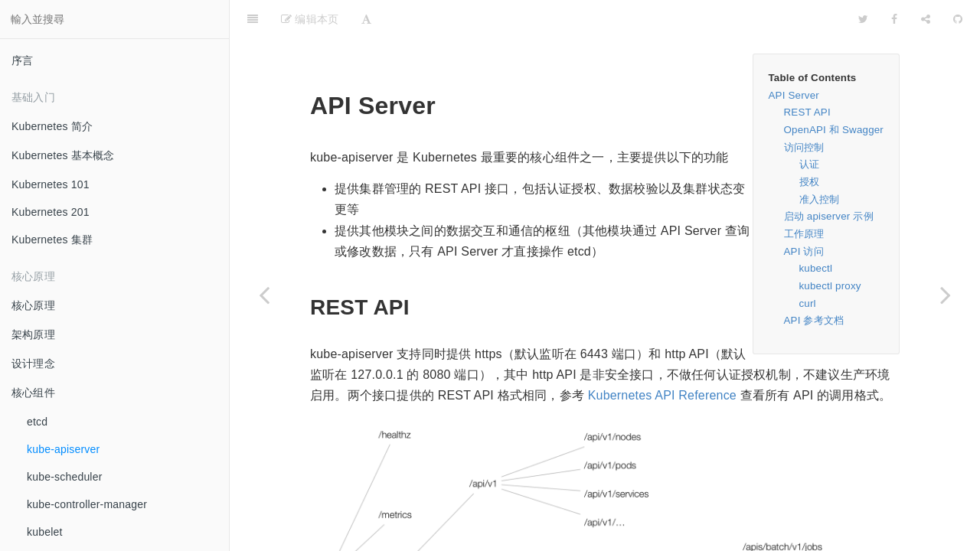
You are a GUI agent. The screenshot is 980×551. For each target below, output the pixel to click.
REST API (807, 74)
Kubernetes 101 (51, 184)
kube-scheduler (65, 477)
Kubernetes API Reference (662, 357)
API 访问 (804, 213)
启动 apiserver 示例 (829, 178)
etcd (37, 422)
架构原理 (33, 334)
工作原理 (804, 196)
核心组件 (33, 393)
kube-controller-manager (87, 504)
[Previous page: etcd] (264, 295)
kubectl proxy (830, 248)
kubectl (816, 230)
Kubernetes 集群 (52, 240)
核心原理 (33, 305)
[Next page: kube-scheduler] (946, 295)
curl (808, 265)
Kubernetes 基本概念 (63, 155)
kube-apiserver (63, 449)
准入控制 (820, 161)
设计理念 (33, 364)
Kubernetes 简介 (52, 126)
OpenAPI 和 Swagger (834, 91)
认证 (809, 126)
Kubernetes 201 (51, 212)
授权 (809, 143)
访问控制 (804, 109)
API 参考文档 (814, 282)
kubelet (45, 532)
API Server (794, 57)
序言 (22, 60)
